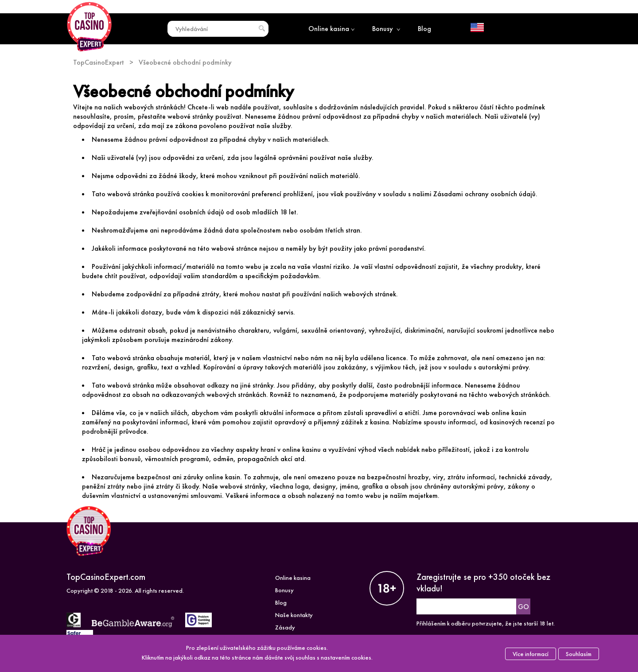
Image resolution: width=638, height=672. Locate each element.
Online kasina (331, 29)
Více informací (531, 654)
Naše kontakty (294, 615)
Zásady (285, 627)
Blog (424, 29)
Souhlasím (579, 654)
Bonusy (386, 29)
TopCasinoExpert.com (106, 577)
